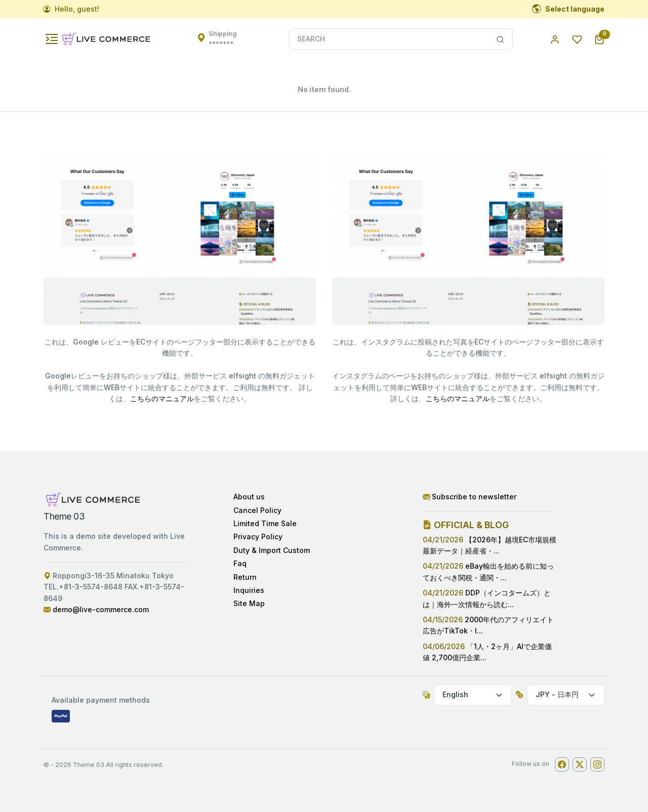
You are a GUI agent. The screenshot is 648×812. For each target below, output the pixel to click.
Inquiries (249, 590)
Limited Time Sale (265, 523)
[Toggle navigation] (52, 39)
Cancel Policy (257, 510)
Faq (240, 563)
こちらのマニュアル (162, 398)
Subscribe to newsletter (470, 497)
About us (249, 497)
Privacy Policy (258, 537)
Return (245, 577)
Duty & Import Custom (272, 550)
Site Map (249, 603)
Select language (568, 9)
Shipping (222, 39)
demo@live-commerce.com (101, 609)
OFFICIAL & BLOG (466, 525)
